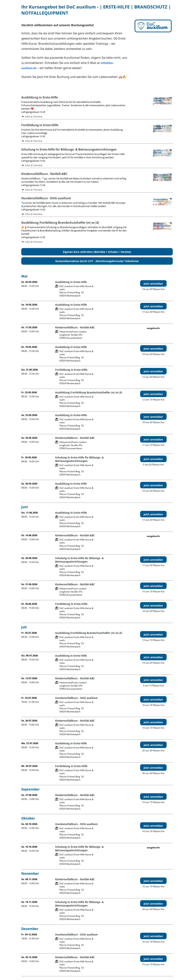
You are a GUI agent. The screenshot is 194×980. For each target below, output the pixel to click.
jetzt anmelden (153, 284)
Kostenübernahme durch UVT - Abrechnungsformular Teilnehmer (97, 261)
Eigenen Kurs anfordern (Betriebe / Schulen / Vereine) (97, 252)
